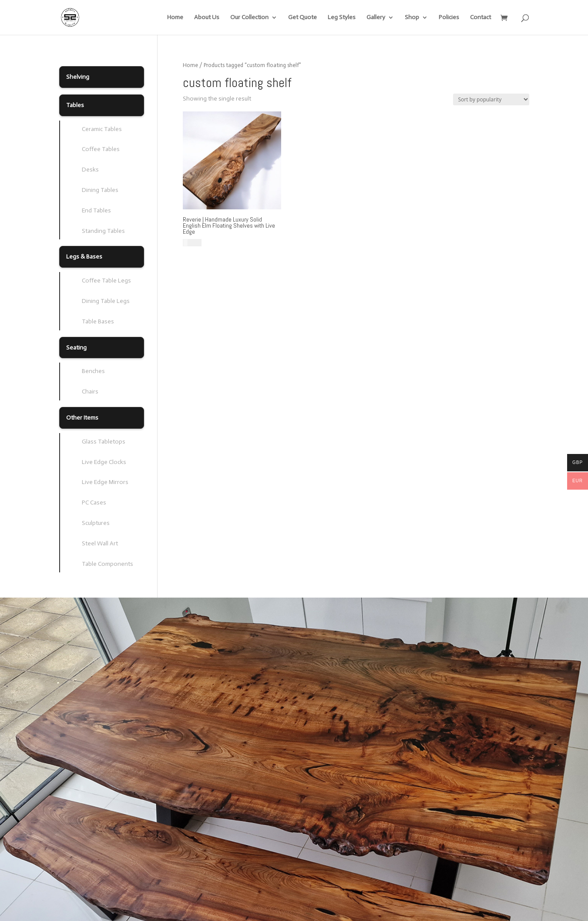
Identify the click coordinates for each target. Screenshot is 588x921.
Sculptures (96, 523)
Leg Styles (342, 18)
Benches (93, 371)
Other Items (82, 418)
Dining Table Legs (106, 301)
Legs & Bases (84, 257)
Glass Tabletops (104, 442)
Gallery (376, 18)
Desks (90, 170)
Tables (75, 105)
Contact (480, 18)
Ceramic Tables (102, 129)
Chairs (90, 392)
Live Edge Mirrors (105, 482)
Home (175, 18)
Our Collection (249, 18)
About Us (207, 18)
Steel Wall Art (100, 543)
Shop (412, 18)
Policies (449, 18)
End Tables (96, 210)
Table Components (108, 564)
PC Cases (94, 503)
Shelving (78, 77)
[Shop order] (491, 99)
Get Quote (302, 18)
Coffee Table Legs (106, 281)
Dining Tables (100, 190)
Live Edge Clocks (104, 462)
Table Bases (98, 321)
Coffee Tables (101, 149)
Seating (76, 348)
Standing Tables (103, 231)
